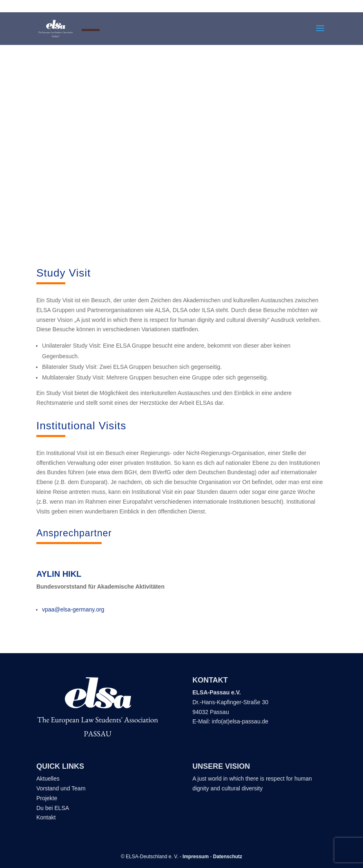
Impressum (196, 857)
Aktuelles (48, 779)
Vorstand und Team (61, 788)
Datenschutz (228, 857)
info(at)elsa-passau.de (240, 721)
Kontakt (47, 817)
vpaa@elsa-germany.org (73, 609)
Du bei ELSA (53, 808)
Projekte (47, 798)
